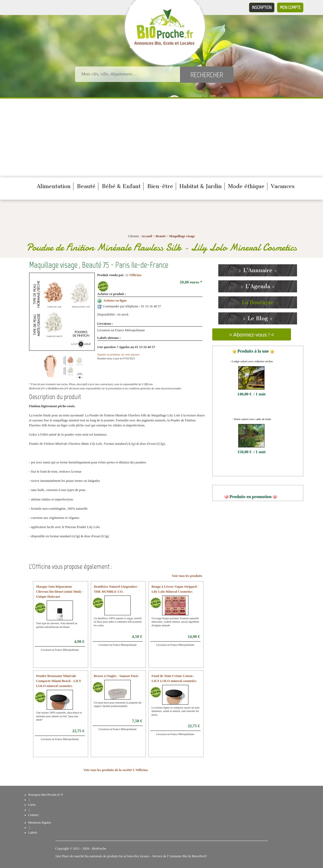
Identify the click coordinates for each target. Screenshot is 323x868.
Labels (33, 833)
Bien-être (160, 186)
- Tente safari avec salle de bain (251, 419)
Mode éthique (246, 186)
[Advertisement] (162, 138)
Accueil (147, 236)
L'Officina (134, 275)
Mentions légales (40, 823)
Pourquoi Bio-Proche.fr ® (46, 795)
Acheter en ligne (115, 301)
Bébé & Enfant (121, 186)
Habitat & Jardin (201, 186)
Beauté (86, 186)
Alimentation (54, 186)
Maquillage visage (182, 236)
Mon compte (290, 7)
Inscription (262, 7)
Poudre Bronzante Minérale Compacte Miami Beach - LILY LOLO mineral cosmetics (59, 681)
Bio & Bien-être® (195, 856)
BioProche (99, 849)
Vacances (283, 186)
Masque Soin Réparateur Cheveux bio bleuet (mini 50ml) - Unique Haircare (60, 592)
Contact (34, 815)
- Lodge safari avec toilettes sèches (251, 361)
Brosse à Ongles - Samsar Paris (116, 676)
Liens (32, 805)
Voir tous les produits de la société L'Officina (116, 770)
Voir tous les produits (187, 576)
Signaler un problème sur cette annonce (119, 355)
